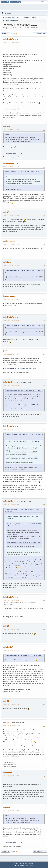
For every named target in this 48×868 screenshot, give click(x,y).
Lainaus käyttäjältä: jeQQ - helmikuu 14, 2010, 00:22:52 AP (24, 655)
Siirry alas (6, 33)
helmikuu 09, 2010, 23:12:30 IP (11, 244)
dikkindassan (10, 241)
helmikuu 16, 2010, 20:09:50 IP (11, 776)
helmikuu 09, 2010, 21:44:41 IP (11, 130)
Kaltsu (8, 126)
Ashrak (8, 262)
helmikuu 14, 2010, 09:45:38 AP (11, 650)
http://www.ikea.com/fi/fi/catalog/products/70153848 (20, 368)
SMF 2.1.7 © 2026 (19, 866)
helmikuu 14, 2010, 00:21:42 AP (11, 600)
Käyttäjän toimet (40, 33)
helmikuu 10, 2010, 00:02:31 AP (11, 299)
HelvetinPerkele (11, 39)
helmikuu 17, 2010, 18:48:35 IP (11, 811)
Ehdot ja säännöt (22, 864)
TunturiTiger (10, 382)
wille (7, 722)
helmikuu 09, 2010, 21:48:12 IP (11, 167)
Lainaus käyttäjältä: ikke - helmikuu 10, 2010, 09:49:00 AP (23, 390)
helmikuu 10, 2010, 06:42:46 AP (11, 320)
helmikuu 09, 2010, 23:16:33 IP (11, 265)
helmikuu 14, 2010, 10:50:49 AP (11, 726)
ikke (7, 351)
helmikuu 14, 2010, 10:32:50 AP (11, 704)
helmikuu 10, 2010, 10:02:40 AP (11, 385)
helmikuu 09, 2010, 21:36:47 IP (11, 42)
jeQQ (7, 212)
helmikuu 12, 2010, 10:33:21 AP (11, 504)
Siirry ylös (6, 851)
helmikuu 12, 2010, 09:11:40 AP (11, 429)
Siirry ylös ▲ (31, 864)
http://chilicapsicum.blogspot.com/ (13, 153)
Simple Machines (29, 866)
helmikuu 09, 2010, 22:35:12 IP (11, 215)
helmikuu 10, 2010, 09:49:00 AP (11, 354)
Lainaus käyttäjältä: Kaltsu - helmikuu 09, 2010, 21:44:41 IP (24, 172)
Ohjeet (15, 864)
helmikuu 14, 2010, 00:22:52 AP (11, 629)
